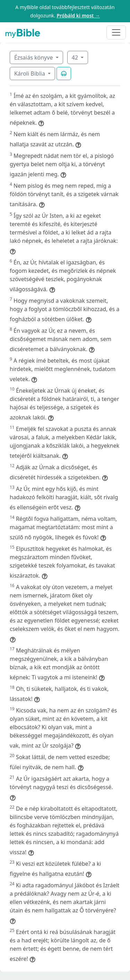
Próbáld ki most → (78, 16)
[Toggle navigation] (116, 32)
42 (76, 57)
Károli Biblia (30, 74)
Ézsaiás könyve (34, 57)
